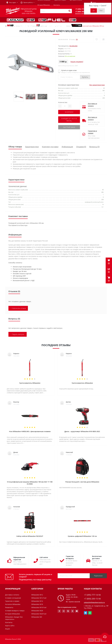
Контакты (57, 5)
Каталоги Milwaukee (13, 604)
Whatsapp (90, 613)
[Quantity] (65, 106)
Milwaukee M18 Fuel (39, 607)
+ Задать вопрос (18, 334)
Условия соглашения (13, 598)
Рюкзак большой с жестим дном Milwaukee (82, 482)
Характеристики (32, 147)
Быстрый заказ (69, 127)
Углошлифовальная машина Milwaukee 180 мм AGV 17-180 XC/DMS (30, 483)
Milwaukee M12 (37, 595)
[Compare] (103, 39)
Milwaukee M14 (37, 601)
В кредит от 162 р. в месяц (69, 120)
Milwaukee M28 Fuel (39, 614)
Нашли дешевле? (77, 62)
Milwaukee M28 (37, 611)
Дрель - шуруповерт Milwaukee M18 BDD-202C (82, 431)
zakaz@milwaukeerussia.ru (94, 602)
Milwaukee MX (37, 617)
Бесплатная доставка (97, 557)
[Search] (69, 11)
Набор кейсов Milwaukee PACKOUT (30, 536)
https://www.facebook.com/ (59, 611)
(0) (77, 39)
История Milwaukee (44, 5)
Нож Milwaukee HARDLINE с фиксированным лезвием (30, 431)
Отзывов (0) (81, 147)
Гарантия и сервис (92, 132)
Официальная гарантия (19, 558)
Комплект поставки (50, 147)
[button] (109, 279)
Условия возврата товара (15, 611)
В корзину (69, 112)
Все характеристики (97, 85)
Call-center (44, 557)
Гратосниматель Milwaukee (30, 383)
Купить (85, 77)
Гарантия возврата (70, 557)
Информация (67, 147)
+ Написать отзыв (18, 308)
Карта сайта (10, 626)
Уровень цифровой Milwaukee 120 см (82, 536)
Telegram (86, 613)
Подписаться (98, 576)
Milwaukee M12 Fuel (39, 598)
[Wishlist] (97, 39)
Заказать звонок (80, 13)
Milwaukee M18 (37, 604)
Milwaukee (73, 46)
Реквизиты (9, 607)
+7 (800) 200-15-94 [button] (92, 599)
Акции (7, 629)
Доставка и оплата (92, 105)
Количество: (63, 102)
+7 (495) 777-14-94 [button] (92, 595)
